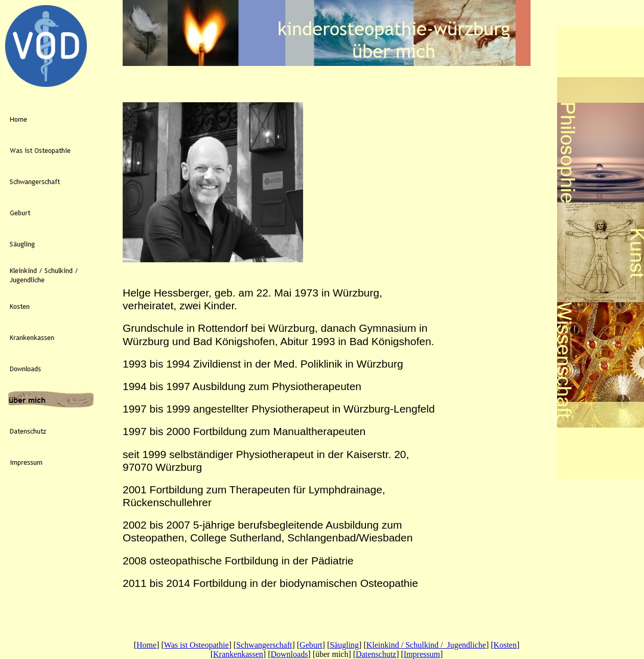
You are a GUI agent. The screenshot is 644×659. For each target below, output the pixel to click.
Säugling (344, 645)
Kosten (505, 645)
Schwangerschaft (264, 645)
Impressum (422, 654)
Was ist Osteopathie (197, 645)
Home (146, 645)
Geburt (311, 645)
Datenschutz (376, 654)
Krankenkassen (238, 654)
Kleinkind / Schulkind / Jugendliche (426, 645)
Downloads (289, 654)
